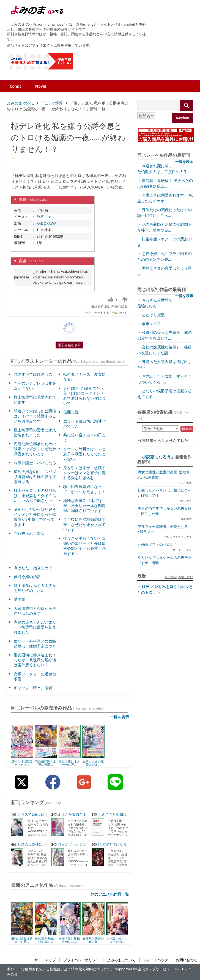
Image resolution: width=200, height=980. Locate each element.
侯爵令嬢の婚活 (27, 577)
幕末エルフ (151, 323)
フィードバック (156, 960)
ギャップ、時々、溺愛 (33, 688)
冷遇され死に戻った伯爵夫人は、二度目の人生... (164, 169)
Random (183, 118)
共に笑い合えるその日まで (84, 437)
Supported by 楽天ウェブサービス (143, 969)
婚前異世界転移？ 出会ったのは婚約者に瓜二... (165, 183)
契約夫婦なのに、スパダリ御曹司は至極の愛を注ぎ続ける (35, 476)
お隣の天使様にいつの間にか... (28, 847)
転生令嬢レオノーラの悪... (69, 763)
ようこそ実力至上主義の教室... (69, 817)
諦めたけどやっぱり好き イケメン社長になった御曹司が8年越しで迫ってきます (35, 517)
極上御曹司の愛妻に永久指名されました (35, 432)
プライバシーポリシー (81, 960)
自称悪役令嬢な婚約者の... (46, 940)
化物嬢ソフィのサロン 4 (157, 545)
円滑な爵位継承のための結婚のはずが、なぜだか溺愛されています (35, 449)
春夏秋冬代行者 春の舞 (93, 940)
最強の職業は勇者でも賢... (22, 940)
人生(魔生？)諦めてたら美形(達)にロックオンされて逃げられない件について (84, 396)
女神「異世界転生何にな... (69, 940)
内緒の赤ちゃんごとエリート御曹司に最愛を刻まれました (35, 627)
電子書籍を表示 (69, 345)
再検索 (187, 429)
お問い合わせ (187, 960)
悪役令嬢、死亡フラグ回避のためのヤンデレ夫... (165, 256)
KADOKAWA (46, 223)
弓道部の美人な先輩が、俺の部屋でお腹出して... (165, 335)
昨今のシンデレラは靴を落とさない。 (35, 386)
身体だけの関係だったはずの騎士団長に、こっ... (165, 213)
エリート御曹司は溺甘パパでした (84, 424)
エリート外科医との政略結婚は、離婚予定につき (35, 644)
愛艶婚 (20, 599)
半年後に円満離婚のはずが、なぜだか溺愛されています (84, 524)
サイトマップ (45, 960)
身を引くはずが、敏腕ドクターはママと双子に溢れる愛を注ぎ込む (84, 473)
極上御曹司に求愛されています (35, 400)
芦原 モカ (44, 217)
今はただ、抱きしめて (33, 568)
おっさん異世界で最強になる (155, 303)
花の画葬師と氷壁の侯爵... (46, 763)
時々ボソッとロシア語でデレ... (69, 847)
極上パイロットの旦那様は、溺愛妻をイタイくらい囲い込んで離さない (35, 495)
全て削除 (171, 577)
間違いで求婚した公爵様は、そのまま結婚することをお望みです (35, 416)
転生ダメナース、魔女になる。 (84, 377)
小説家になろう (156, 457)
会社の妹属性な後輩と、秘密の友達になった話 (165, 350)
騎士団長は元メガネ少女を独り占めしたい (35, 588)
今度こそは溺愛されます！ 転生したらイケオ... (165, 198)
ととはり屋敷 (153, 315)
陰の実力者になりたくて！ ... (109, 847)
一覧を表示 (119, 717)
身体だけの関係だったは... (22, 763)
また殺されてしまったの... (117, 940)
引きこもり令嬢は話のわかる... (109, 817)
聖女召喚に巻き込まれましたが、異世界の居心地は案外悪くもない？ (35, 660)
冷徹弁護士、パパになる (35, 463)
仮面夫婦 (71, 412)
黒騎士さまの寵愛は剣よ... (93, 763)
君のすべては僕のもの (33, 374)
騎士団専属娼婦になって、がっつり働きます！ (84, 489)
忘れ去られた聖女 (29, 533)
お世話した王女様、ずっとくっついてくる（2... (165, 379)
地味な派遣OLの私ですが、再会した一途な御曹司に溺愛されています (84, 505)
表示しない (186, 577)
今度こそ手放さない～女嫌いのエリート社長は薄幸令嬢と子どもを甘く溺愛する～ (84, 546)
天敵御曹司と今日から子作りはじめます (35, 611)
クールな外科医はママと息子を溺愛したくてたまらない (84, 454)
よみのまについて (121, 960)
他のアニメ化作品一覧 (110, 894)
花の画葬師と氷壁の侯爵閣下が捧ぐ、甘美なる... (165, 227)
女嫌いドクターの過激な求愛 (35, 676)
